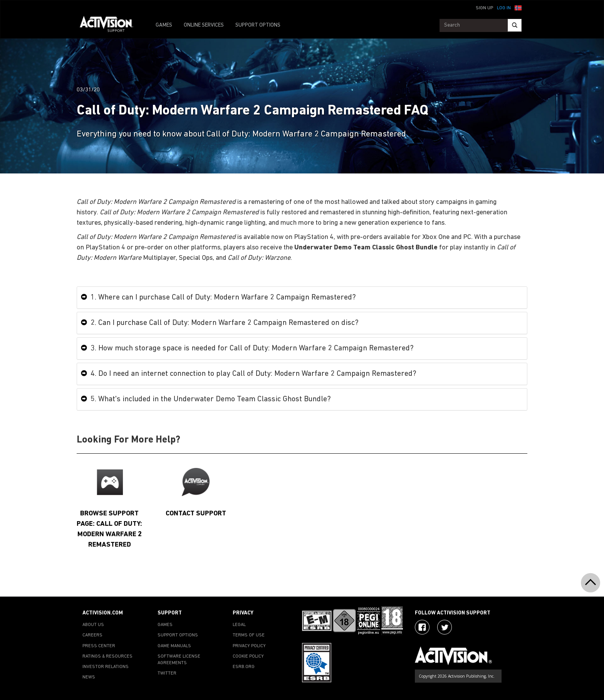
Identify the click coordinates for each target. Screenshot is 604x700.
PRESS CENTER (99, 646)
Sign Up (484, 8)
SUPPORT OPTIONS (258, 25)
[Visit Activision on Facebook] (422, 627)
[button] (518, 7)
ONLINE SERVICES (204, 25)
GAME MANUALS (174, 646)
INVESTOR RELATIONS (106, 667)
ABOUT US (93, 625)
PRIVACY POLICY (249, 646)
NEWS (89, 677)
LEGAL (239, 625)
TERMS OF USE (249, 635)
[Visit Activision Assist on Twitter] (445, 627)
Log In (504, 8)
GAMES (164, 25)
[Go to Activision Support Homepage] (110, 25)
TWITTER (167, 673)
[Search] (515, 25)
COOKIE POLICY (248, 656)
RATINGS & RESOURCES (107, 656)
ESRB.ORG (244, 667)
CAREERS (92, 635)
